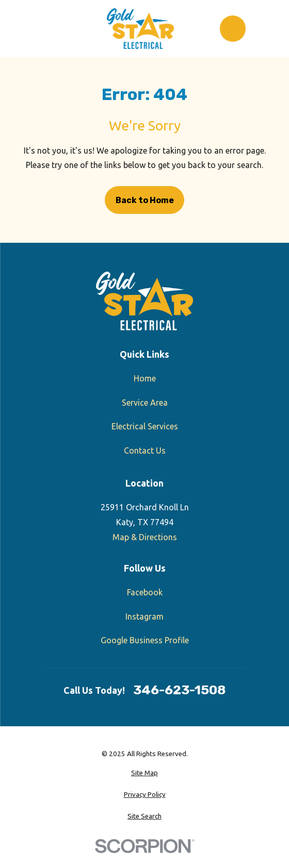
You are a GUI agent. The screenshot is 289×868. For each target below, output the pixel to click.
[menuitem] (145, 773)
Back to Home (145, 200)
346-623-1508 (179, 690)
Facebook (145, 592)
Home (145, 378)
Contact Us (145, 450)
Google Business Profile (145, 640)
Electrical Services (145, 426)
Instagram (145, 616)
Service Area (145, 403)
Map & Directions (145, 537)
